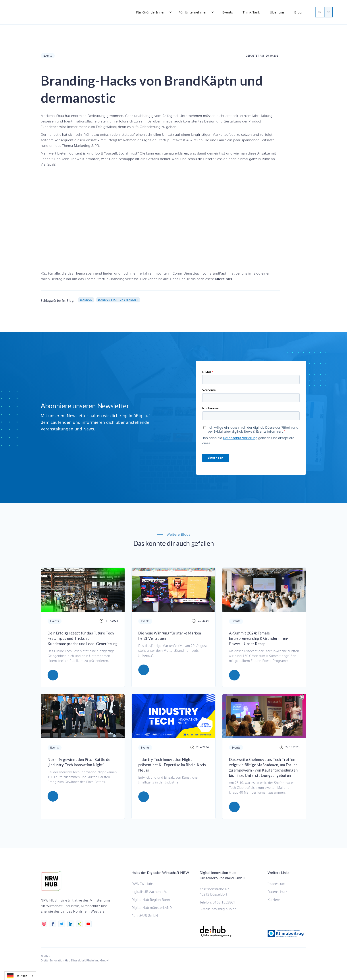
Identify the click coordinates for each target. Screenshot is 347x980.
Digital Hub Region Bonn (151, 900)
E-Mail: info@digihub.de (218, 909)
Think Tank (252, 12)
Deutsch (17, 976)
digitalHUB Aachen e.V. (149, 892)
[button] (152, 12)
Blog (298, 12)
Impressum (276, 884)
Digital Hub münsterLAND (152, 907)
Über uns (277, 12)
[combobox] (20, 976)
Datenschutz (277, 892)
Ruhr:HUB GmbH (145, 915)
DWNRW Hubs (143, 884)
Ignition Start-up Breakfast (118, 300)
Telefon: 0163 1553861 (217, 902)
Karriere (274, 900)
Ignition (86, 300)
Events (228, 12)
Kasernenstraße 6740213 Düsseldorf (214, 892)
